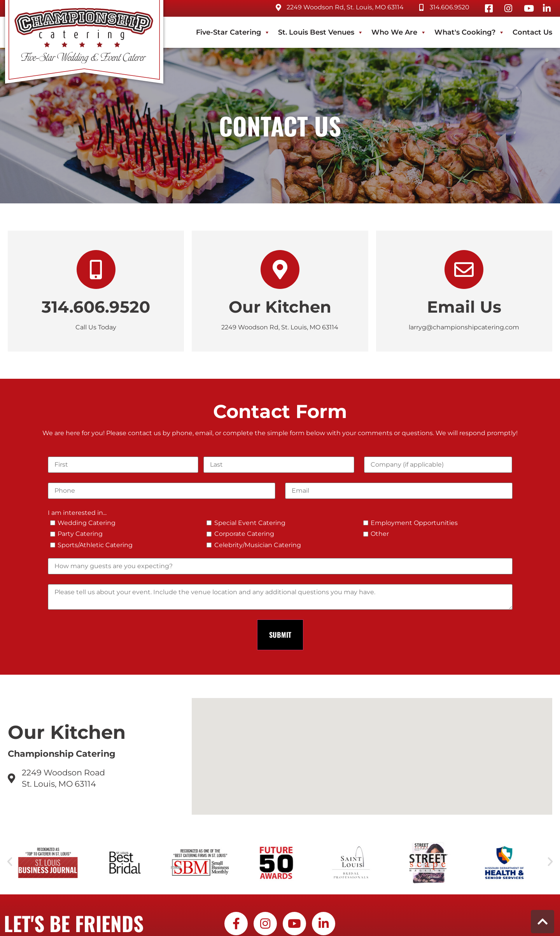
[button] (10, 862)
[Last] (279, 465)
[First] (123, 465)
